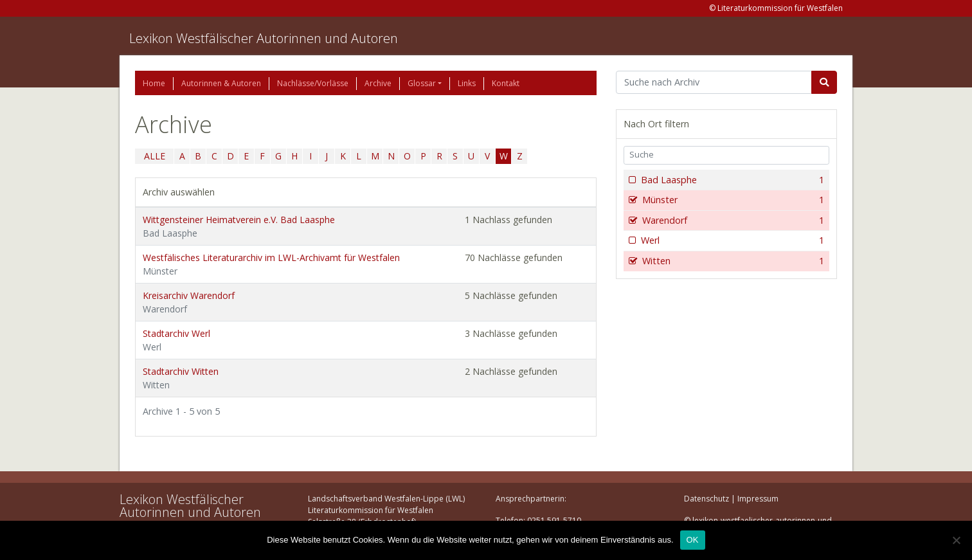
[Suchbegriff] (714, 82)
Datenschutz (706, 499)
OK (693, 540)
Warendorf (732, 221)
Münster (732, 200)
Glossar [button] (422, 83)
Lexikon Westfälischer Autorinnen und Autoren (264, 38)
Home (154, 83)
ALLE (155, 156)
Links (467, 83)
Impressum (758, 499)
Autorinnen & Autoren (221, 83)
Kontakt (506, 83)
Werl (731, 240)
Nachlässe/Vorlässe (313, 83)
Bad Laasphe (731, 180)
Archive (378, 83)
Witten (732, 261)
